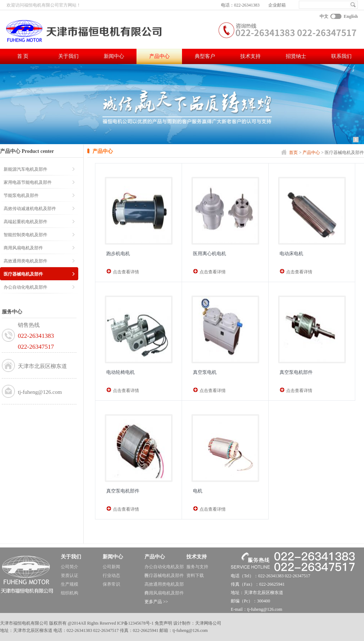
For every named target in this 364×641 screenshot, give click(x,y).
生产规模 (70, 584)
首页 (293, 153)
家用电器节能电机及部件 (28, 182)
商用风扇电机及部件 (23, 248)
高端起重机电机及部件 (25, 222)
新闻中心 (114, 56)
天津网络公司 (208, 623)
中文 (324, 16)
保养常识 (111, 584)
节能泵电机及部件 (21, 195)
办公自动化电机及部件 (25, 287)
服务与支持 (197, 567)
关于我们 (68, 56)
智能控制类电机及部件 (25, 235)
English (351, 16)
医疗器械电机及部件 (23, 274)
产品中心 (159, 56)
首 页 (23, 56)
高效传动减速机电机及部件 (30, 209)
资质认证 (70, 575)
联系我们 (341, 56)
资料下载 (195, 575)
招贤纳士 (296, 56)
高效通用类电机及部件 (25, 261)
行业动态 (111, 575)
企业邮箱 (277, 5)
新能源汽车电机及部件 (25, 169)
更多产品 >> (156, 602)
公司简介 (70, 567)
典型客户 (205, 56)
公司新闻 (111, 567)
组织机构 (70, 593)
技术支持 (250, 56)
